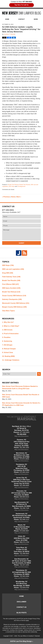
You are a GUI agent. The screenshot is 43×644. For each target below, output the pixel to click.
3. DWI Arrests (7, 330)
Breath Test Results (25, 185)
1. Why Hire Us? (8, 322)
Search (39, 374)
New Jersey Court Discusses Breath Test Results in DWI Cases (21, 396)
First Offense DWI (11, 284)
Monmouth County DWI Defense (16, 303)
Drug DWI (8, 273)
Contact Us (21, 607)
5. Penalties (6, 337)
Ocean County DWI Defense (14, 296)
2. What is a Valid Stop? (11, 326)
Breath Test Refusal (13, 185)
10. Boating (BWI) (8, 356)
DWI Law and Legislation (13, 269)
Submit (21, 243)
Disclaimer (21, 602)
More (36, 19)
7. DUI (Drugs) (7, 345)
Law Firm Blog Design (21, 641)
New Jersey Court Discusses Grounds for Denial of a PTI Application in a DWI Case (21, 404)
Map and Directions (21, 436)
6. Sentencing (7, 341)
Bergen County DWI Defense (14, 307)
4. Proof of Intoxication (10, 334)
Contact (21, 19)
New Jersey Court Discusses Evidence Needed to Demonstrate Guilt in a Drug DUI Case (20, 387)
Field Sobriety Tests (11, 277)
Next (19, 197)
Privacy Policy (36, 619)
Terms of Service (21, 620)
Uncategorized (21, 186)
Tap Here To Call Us (22, 5)
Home (7, 19)
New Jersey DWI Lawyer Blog (22, 13)
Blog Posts (22, 613)
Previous (6, 197)
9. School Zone (8, 352)
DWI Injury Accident (11, 288)
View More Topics (9, 311)
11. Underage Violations (11, 360)
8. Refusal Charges (9, 349)
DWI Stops (12, 186)
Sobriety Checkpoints (12, 299)
